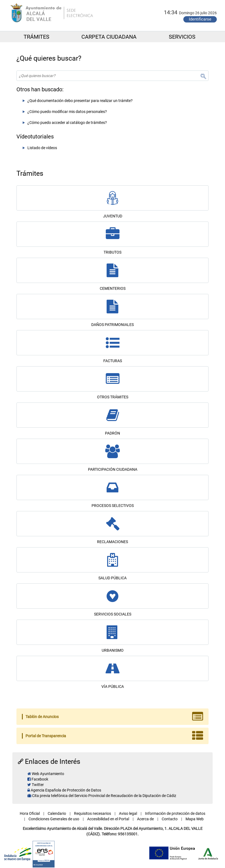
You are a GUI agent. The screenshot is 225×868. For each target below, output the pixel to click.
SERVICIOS (182, 37)
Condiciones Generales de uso (54, 819)
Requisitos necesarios (92, 813)
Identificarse (200, 19)
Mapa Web (195, 819)
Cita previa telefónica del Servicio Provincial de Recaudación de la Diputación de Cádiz (104, 796)
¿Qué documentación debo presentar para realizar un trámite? (80, 101)
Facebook (40, 779)
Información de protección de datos (175, 813)
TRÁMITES (36, 37)
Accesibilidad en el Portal (108, 819)
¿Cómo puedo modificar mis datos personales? (67, 112)
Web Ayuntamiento (48, 774)
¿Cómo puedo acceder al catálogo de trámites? (67, 123)
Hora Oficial (30, 813)
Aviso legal (128, 813)
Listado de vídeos (42, 148)
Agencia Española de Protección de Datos (66, 790)
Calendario (57, 813)
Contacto (170, 819)
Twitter (38, 785)
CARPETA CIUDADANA (109, 37)
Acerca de (145, 819)
